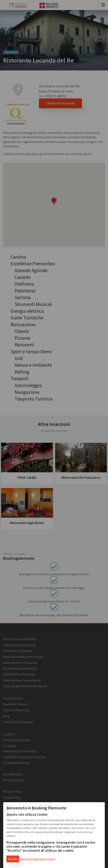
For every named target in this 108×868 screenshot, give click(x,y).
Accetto (13, 859)
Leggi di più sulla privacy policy (38, 859)
